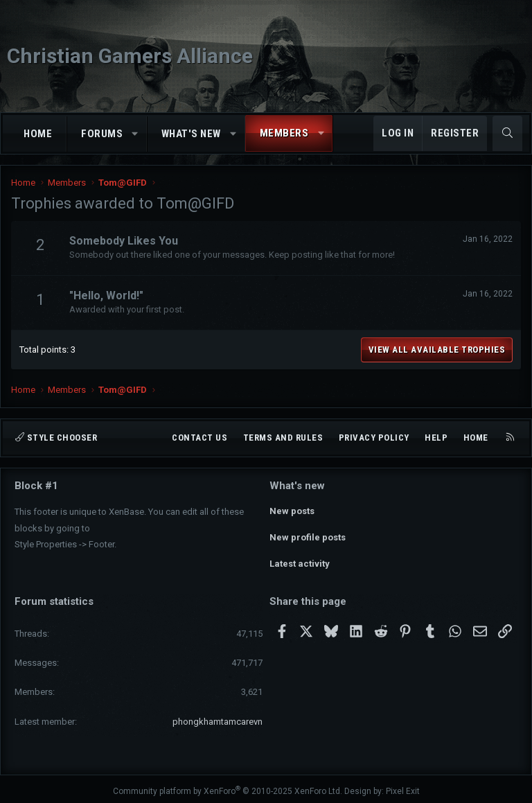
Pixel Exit (403, 786)
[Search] (507, 133)
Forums (102, 134)
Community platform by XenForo (228, 786)
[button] (135, 134)
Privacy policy (374, 438)
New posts (292, 510)
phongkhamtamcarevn (218, 717)
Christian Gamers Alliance (130, 56)
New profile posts (308, 535)
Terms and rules (283, 438)
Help (436, 438)
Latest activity (300, 560)
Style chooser (56, 438)
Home (38, 134)
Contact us (199, 438)
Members (284, 133)
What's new (191, 134)
